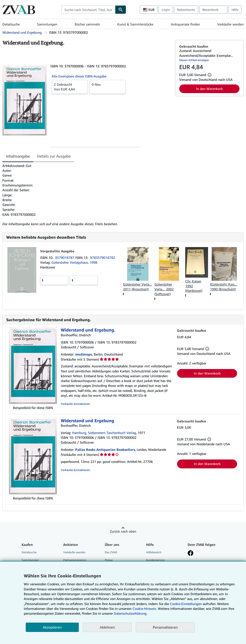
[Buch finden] (121, 10)
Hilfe (235, 10)
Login (166, 10)
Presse (109, 560)
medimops (84, 354)
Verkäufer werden (230, 24)
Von (70, 87)
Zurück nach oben (123, 531)
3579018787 (65, 258)
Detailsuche (11, 24)
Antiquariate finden (185, 24)
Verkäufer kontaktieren (75, 404)
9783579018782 (103, 258)
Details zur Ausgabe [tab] (54, 156)
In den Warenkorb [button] (209, 89)
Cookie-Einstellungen (186, 604)
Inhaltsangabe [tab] (18, 156)
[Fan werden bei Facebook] (191, 554)
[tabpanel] (87, 195)
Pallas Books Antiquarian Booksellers (105, 450)
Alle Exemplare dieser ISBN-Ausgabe (79, 76)
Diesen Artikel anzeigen (194, 60)
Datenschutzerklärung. (131, 613)
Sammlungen (47, 24)
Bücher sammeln (87, 24)
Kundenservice (155, 560)
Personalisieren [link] (165, 627)
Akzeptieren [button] (52, 627)
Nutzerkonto (186, 10)
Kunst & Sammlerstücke (135, 24)
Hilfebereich (154, 552)
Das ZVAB (111, 552)
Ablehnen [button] (107, 627)
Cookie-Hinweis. (145, 609)
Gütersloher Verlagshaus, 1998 (74, 262)
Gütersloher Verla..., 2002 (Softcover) (164, 289)
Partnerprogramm (75, 560)
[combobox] (88, 10)
